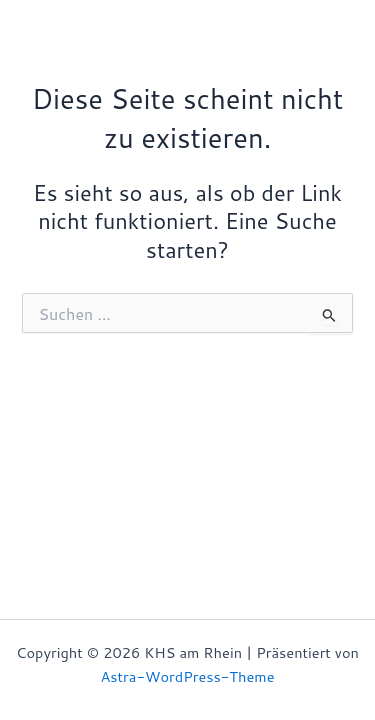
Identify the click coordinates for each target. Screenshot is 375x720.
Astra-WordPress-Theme (188, 676)
